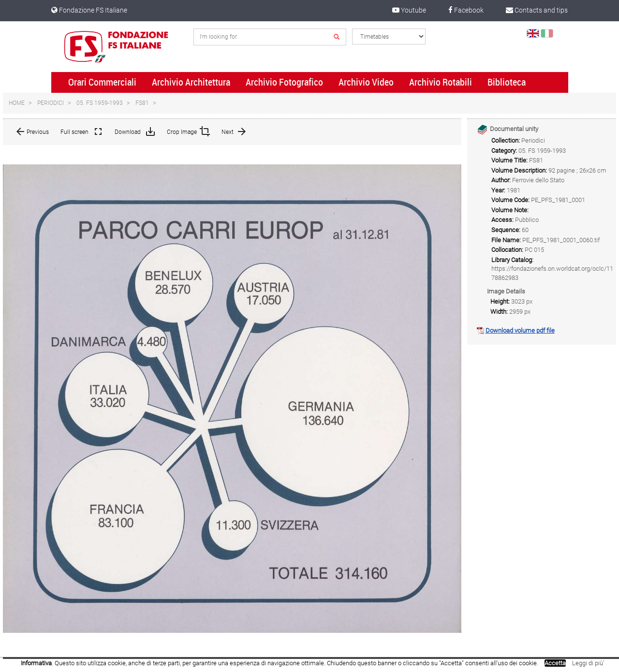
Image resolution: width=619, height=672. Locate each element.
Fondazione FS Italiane (89, 10)
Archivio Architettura (191, 82)
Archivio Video (366, 82)
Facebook (466, 10)
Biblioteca (507, 82)
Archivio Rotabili (441, 82)
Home (17, 103)
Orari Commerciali (102, 82)
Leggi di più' (588, 663)
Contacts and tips (537, 10)
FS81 (142, 103)
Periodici (51, 103)
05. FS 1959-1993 (100, 103)
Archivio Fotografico (284, 82)
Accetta (555, 663)
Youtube (409, 10)
